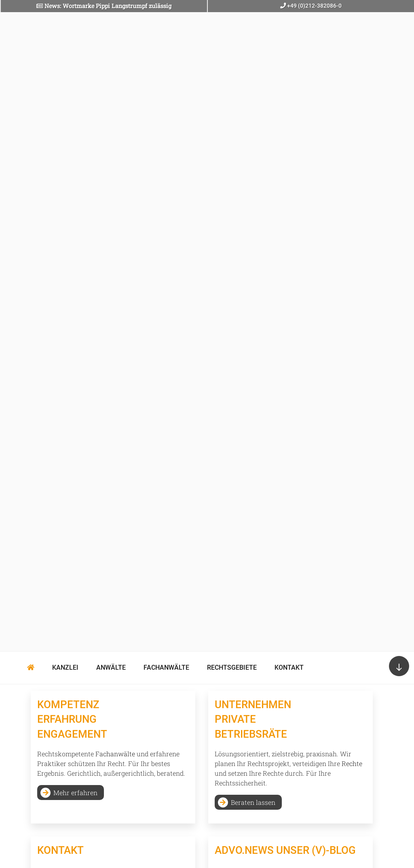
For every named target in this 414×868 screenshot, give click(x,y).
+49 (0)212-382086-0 (314, 6)
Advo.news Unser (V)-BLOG (285, 850)
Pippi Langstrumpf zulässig (134, 6)
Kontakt (289, 667)
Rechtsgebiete (232, 667)
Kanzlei (65, 667)
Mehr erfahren (75, 793)
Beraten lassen (253, 802)
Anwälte (111, 667)
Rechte (352, 763)
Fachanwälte (166, 667)
